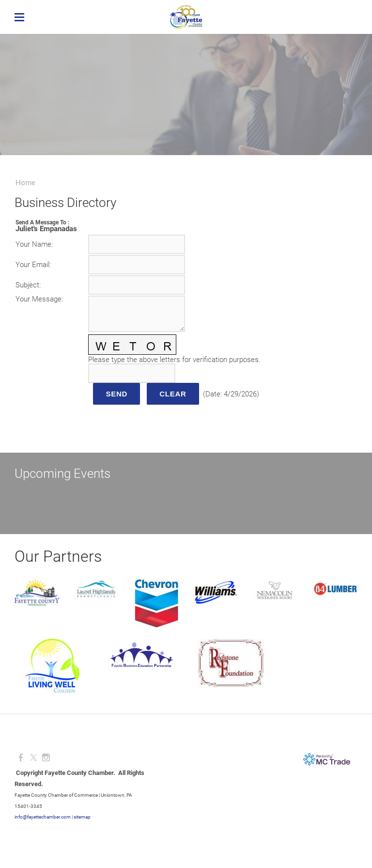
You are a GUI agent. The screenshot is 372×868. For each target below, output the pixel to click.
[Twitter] (33, 758)
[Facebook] (21, 758)
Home (25, 183)
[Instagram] (46, 758)
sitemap (82, 817)
